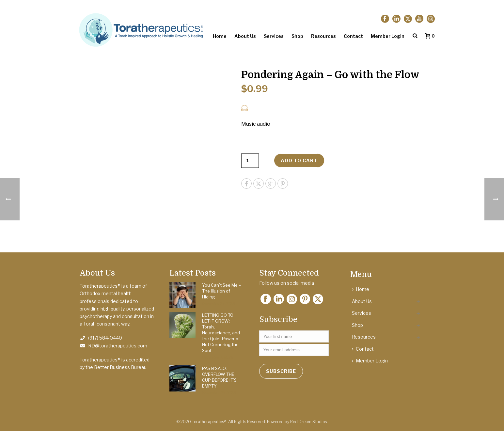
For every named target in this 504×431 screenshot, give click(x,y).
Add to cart (299, 160)
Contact (353, 36)
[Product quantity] (250, 161)
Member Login (388, 36)
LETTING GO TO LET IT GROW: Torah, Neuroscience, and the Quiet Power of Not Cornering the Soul (221, 333)
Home (220, 36)
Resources (323, 36)
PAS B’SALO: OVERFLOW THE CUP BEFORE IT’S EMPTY (219, 377)
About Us (245, 36)
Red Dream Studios (308, 422)
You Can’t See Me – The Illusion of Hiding (221, 291)
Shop (297, 36)
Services (274, 36)
